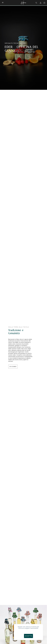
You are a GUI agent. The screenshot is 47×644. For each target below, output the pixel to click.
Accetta (29, 636)
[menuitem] (36, 3)
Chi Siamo (13, 367)
